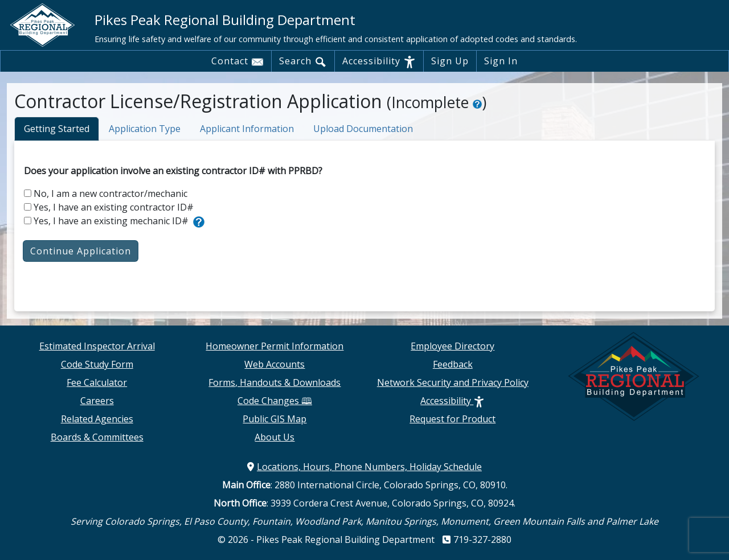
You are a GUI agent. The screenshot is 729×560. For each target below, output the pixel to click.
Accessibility (379, 61)
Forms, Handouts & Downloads (275, 382)
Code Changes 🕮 (275, 401)
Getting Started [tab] (57, 129)
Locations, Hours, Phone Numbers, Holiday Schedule (364, 467)
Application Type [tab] (145, 129)
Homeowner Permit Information (275, 346)
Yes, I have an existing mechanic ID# (106, 221)
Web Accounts (275, 364)
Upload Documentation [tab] (363, 129)
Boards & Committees (97, 437)
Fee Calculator (97, 382)
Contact (237, 61)
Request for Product (452, 419)
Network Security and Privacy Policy (453, 382)
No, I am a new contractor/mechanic (106, 193)
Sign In (501, 61)
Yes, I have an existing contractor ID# (109, 207)
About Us (275, 437)
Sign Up (450, 61)
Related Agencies (97, 419)
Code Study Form (97, 364)
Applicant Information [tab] (247, 129)
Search (303, 61)
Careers (97, 401)
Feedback (453, 364)
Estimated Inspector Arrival (97, 346)
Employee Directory (452, 346)
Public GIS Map (275, 419)
